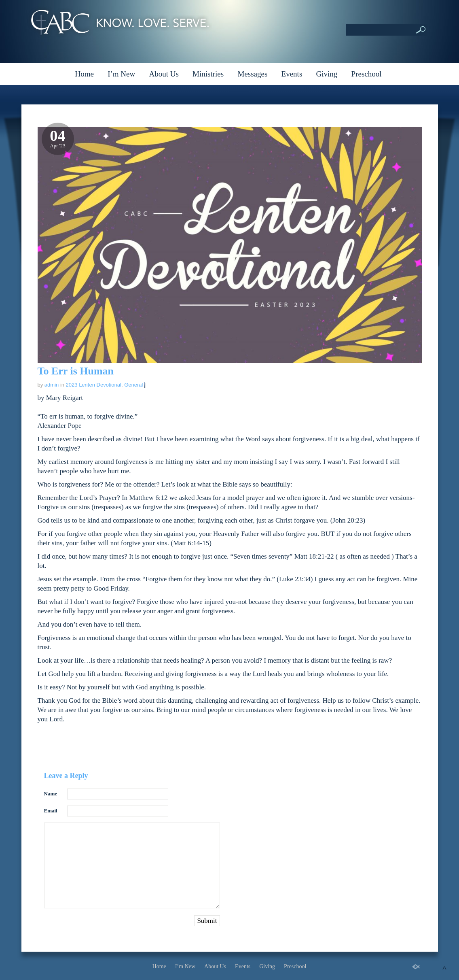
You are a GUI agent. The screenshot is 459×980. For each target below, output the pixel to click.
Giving (327, 74)
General (133, 385)
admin (52, 385)
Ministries (208, 74)
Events (292, 74)
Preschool (367, 74)
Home (84, 74)
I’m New (121, 74)
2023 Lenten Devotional (94, 385)
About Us (164, 74)
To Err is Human (76, 371)
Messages (252, 74)
